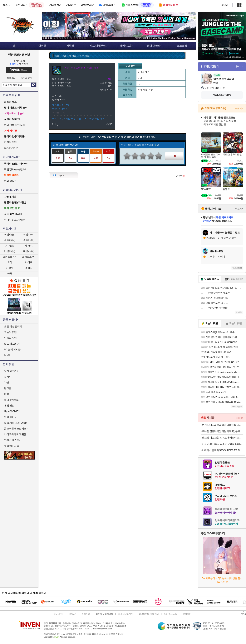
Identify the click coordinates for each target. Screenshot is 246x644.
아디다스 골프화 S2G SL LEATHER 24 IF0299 (222, 450)
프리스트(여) (29, 257)
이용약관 (86, 614)
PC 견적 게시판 (12, 349)
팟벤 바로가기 (12, 371)
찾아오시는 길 (170, 614)
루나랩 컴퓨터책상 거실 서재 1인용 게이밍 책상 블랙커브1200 (222, 431)
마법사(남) (10, 251)
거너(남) (10, 246)
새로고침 (236, 268)
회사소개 (58, 614)
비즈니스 (72, 614)
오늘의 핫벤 (10, 332)
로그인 (225, 5)
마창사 (10, 268)
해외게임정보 (11, 400)
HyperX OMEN (12, 411)
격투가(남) (10, 240)
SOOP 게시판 (11, 148)
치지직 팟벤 (10, 142)
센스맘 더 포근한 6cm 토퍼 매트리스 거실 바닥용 (222, 438)
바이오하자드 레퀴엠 (15, 434)
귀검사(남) (10, 234)
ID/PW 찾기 (26, 78)
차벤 (6, 382)
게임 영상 (9, 405)
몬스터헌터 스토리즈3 (16, 429)
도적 (10, 262)
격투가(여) (29, 240)
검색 (34, 85)
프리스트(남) (10, 257)
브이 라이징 (10, 417)
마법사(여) (29, 251)
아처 (10, 273)
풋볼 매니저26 (12, 446)
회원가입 (11, 78)
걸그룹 (8, 388)
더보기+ (239, 66)
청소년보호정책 (126, 614)
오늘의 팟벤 (10, 338)
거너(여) (29, 246)
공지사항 (187, 614)
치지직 (8, 377)
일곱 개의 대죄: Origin (15, 423)
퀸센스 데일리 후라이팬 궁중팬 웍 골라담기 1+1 (222, 425)
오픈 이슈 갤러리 (13, 326)
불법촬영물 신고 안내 (149, 614)
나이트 (29, 262)
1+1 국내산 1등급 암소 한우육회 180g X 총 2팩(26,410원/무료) (222, 444)
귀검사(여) (29, 234)
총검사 (29, 268)
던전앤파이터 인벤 (19, 55)
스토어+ (239, 108)
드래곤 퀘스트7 (12, 440)
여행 (6, 394)
